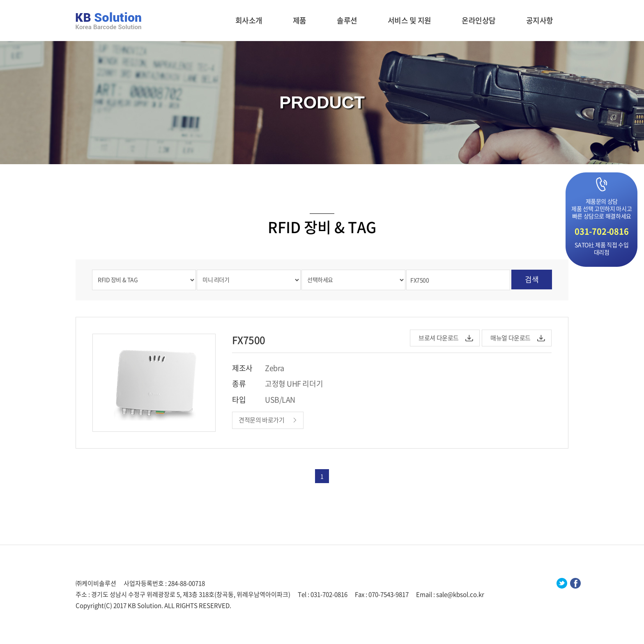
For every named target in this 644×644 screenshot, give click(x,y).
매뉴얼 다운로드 (511, 338)
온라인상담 (479, 20)
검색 (532, 279)
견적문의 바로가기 (262, 420)
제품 (300, 20)
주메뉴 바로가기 (0, 0)
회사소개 (249, 20)
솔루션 (347, 20)
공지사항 (540, 20)
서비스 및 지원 (409, 20)
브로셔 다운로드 (439, 338)
